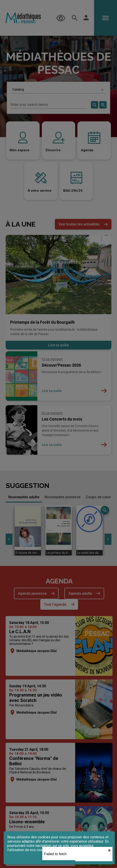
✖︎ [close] (109, 850)
